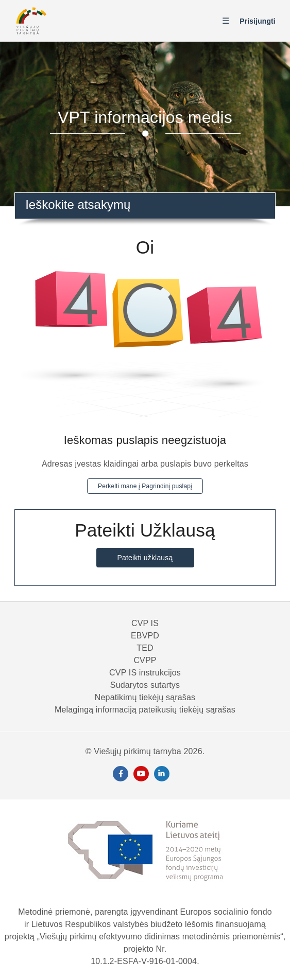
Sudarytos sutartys (145, 685)
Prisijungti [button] (258, 21)
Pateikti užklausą (145, 558)
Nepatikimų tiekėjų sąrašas (145, 697)
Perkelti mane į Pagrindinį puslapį (145, 486)
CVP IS (145, 623)
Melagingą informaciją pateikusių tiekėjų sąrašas (145, 710)
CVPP (145, 660)
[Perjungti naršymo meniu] (228, 21)
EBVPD (145, 636)
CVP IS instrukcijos (145, 673)
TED (145, 648)
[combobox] (145, 206)
